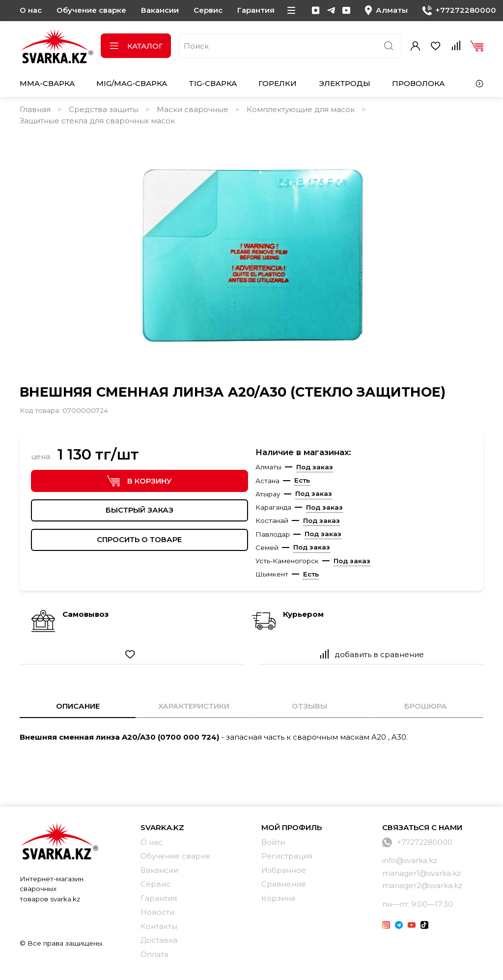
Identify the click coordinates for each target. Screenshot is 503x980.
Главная (35, 109)
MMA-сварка (47, 83)
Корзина (278, 898)
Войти (273, 842)
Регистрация (287, 856)
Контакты (159, 926)
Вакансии (160, 10)
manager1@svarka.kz (421, 873)
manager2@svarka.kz (422, 885)
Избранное (284, 870)
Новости (157, 912)
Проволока (418, 83)
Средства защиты (104, 109)
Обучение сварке (91, 10)
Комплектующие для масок (301, 109)
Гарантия (256, 10)
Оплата (154, 954)
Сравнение (284, 884)
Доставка (159, 940)
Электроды (345, 83)
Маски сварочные (193, 109)
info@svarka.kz (410, 860)
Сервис (208, 10)
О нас (31, 10)
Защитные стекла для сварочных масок (97, 121)
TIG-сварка (213, 83)
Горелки (278, 83)
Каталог (136, 46)
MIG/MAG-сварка (132, 83)
